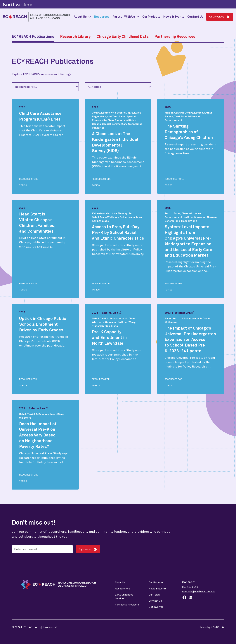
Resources (102, 17)
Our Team (154, 595)
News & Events (174, 17)
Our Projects (151, 17)
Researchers (122, 589)
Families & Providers (127, 605)
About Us (120, 583)
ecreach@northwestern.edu (199, 592)
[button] (82, 17)
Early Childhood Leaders (124, 597)
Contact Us (195, 17)
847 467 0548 (190, 587)
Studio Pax (217, 627)
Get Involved (156, 607)
